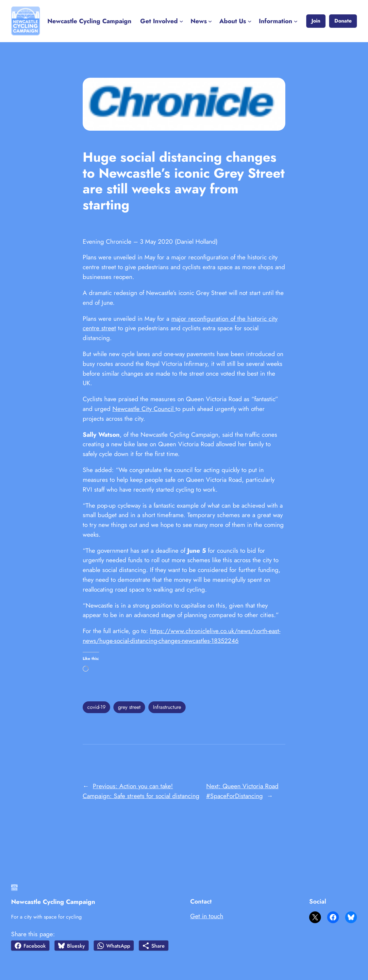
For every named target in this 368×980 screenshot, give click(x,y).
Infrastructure (167, 707)
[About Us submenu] (250, 21)
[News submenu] (210, 21)
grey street (129, 707)
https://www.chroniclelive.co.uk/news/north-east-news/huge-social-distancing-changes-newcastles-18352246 (182, 636)
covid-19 (96, 707)
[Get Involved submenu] (181, 21)
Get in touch (207, 916)
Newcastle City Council (144, 409)
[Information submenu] (296, 21)
